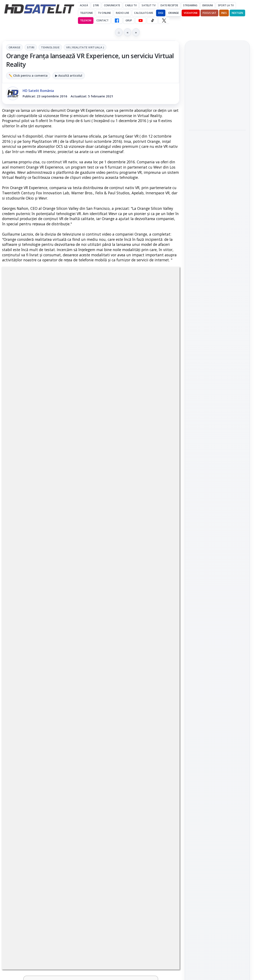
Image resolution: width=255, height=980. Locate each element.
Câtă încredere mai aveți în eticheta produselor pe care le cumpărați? (125, 705)
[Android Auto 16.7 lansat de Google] (161, 763)
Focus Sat (209, 13)
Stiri (31, 47)
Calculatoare (144, 13)
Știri (96, 5)
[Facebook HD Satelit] (117, 21)
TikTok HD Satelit (217, 580)
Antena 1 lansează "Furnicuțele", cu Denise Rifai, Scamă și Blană (126, 579)
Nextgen (238, 13)
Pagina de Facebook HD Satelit (217, 526)
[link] (45, 536)
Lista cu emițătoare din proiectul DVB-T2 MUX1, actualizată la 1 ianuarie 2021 (51, 697)
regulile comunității (71, 398)
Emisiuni (208, 5)
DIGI (161, 13)
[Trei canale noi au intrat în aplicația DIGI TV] (71, 532)
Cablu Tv (131, 5)
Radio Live (122, 13)
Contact (102, 20)
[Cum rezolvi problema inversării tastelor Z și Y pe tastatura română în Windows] (161, 634)
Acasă (84, 5)
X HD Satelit (217, 592)
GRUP (129, 20)
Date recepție (169, 5)
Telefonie (86, 13)
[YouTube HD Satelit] (141, 21)
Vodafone (191, 13)
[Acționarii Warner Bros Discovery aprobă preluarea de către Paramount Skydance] (217, 174)
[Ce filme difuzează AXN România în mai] (217, 225)
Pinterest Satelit (217, 604)
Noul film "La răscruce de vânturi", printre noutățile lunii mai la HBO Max (217, 86)
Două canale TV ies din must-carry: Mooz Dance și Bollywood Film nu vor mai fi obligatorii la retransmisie (36, 641)
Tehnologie (50, 47)
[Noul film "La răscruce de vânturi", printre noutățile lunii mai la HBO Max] (217, 114)
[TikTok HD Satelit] (152, 21)
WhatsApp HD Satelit (217, 557)
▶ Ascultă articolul (69, 75)
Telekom (86, 20)
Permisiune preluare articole (217, 710)
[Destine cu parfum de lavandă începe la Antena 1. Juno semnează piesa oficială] (71, 763)
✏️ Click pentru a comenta (28, 75)
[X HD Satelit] (164, 21)
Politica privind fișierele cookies (217, 724)
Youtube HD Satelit (217, 568)
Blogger (161, 815)
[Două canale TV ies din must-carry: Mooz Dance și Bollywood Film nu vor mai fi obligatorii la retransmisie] (71, 634)
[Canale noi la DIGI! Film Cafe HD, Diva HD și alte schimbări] (161, 532)
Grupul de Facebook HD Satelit (217, 542)
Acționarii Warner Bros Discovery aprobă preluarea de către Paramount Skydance (215, 146)
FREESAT (210, 660)
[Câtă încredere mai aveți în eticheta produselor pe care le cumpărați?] (161, 704)
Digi (194, 660)
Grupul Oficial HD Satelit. (125, 403)
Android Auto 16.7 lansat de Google (124, 757)
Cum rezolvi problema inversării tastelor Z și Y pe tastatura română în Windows (124, 638)
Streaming (190, 5)
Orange (173, 13)
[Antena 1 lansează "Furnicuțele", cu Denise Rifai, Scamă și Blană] (161, 580)
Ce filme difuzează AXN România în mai (215, 201)
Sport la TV (226, 5)
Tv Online (104, 13)
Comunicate (112, 5)
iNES (224, 13)
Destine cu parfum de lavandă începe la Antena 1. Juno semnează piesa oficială (35, 764)
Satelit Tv (148, 5)
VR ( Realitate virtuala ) (85, 47)
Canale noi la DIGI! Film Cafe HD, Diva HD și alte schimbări (125, 528)
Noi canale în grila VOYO (33, 571)
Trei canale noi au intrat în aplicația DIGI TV (35, 528)
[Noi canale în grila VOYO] (71, 580)
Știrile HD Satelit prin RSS (217, 618)
